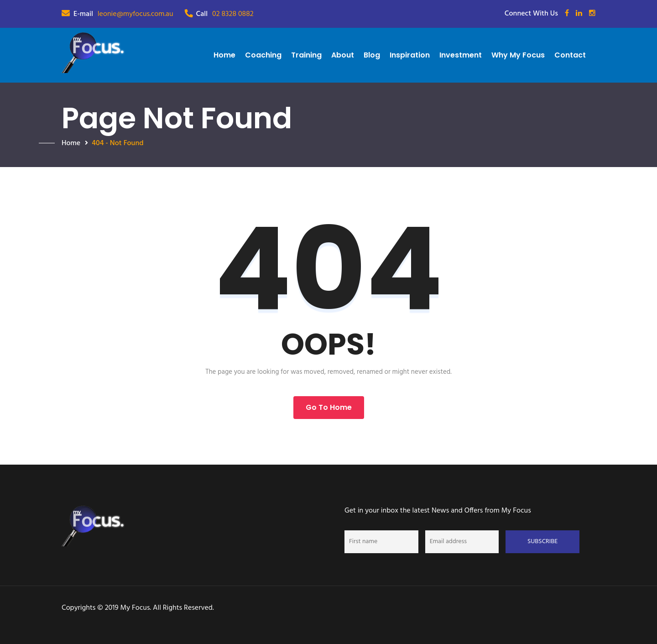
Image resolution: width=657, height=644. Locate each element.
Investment (461, 55)
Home (224, 55)
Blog (372, 55)
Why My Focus (518, 55)
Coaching (263, 55)
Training (306, 55)
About (343, 55)
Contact (570, 55)
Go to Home (329, 407)
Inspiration (410, 55)
